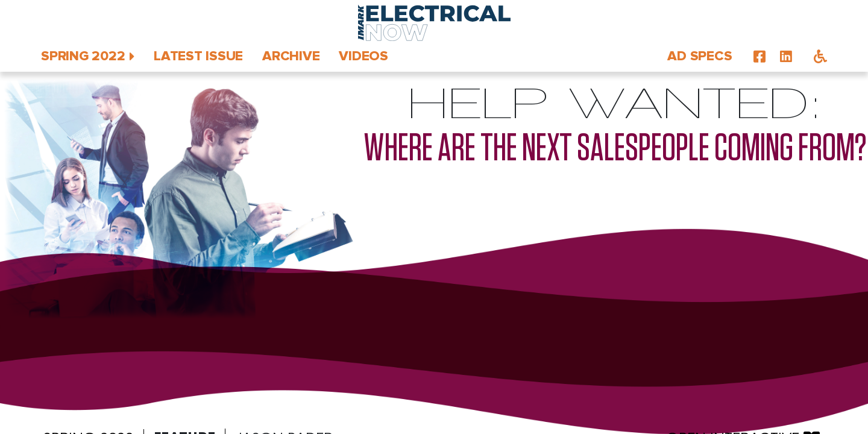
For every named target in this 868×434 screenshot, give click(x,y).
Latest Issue (198, 56)
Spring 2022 (83, 56)
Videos (363, 56)
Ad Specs (700, 56)
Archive (291, 56)
